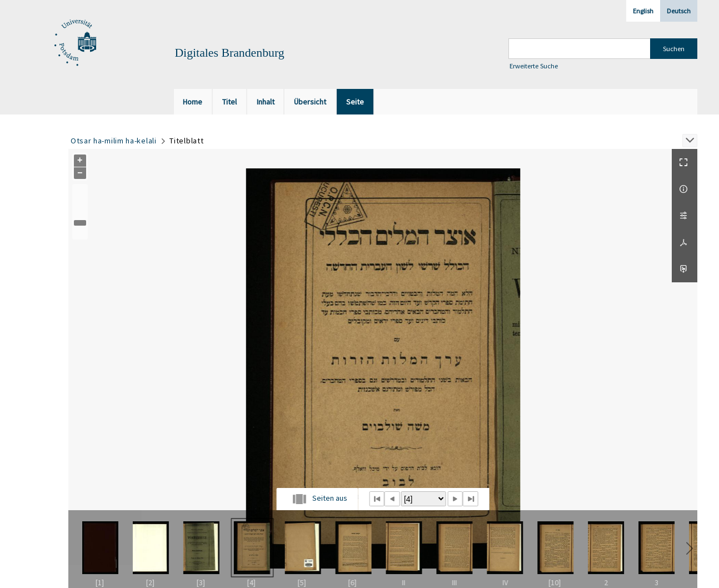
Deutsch (679, 11)
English (643, 11)
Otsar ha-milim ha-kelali (114, 141)
